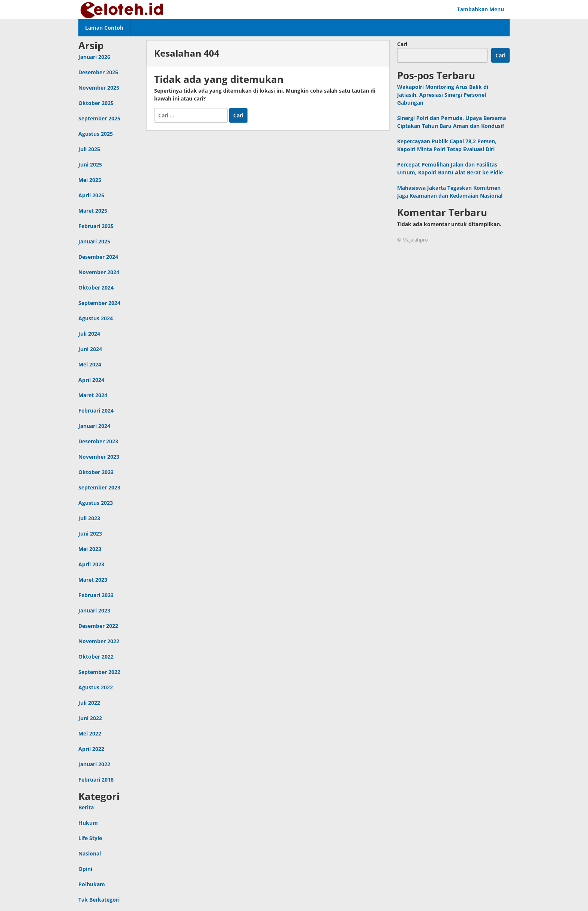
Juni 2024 (90, 349)
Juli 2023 (89, 518)
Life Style (90, 838)
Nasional (90, 853)
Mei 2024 (90, 364)
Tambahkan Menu (481, 9)
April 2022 (91, 749)
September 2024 (99, 303)
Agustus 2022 (96, 687)
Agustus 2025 (96, 134)
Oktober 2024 (96, 287)
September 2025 (99, 118)
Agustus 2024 (96, 318)
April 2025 (91, 195)
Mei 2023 (90, 549)
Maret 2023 (93, 580)
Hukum (88, 823)
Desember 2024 (98, 257)
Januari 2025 (94, 241)
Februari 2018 (96, 780)
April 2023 (91, 564)
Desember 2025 (98, 72)
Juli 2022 (89, 703)
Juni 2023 (90, 534)
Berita (86, 807)
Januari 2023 (94, 610)
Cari (402, 44)
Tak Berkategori (99, 900)
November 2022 (99, 641)
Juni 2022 (90, 718)
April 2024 (91, 380)
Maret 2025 (93, 211)
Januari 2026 (94, 57)
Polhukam (92, 884)
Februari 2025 (96, 226)
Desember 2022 (98, 626)
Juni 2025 (90, 164)
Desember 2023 (98, 441)
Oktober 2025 (96, 103)
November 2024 (99, 272)
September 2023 (99, 487)
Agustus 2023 (96, 503)
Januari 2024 (94, 426)
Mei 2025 (90, 180)
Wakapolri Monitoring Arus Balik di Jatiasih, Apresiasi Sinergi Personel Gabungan (443, 95)
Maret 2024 (93, 395)
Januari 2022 (94, 764)
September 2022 (99, 672)
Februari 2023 (96, 595)
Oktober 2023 (96, 472)
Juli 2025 (89, 149)
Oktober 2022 (96, 657)
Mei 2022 (90, 733)
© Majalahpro (412, 240)
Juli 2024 (89, 334)
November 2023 (99, 457)
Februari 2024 (96, 410)
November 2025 (99, 88)
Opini (85, 869)
